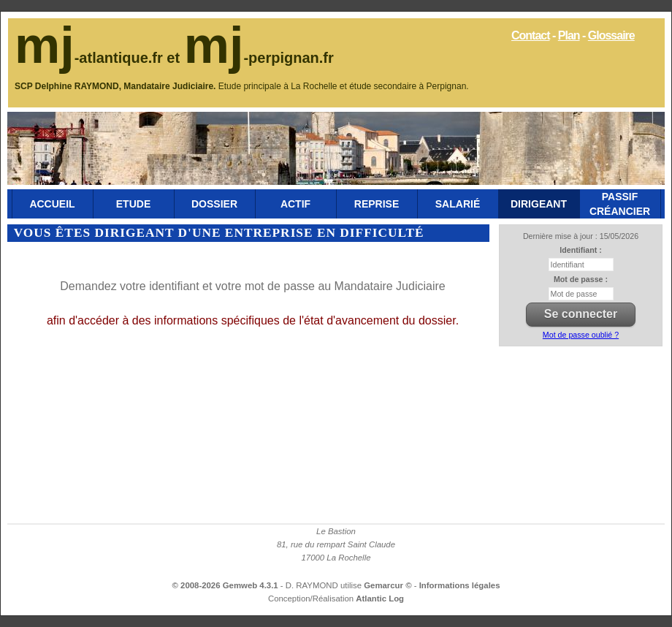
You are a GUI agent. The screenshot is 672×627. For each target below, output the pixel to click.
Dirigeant (539, 204)
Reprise (377, 204)
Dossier (214, 204)
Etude (133, 204)
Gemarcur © (389, 585)
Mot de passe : (581, 279)
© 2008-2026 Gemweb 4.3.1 (225, 585)
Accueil (52, 204)
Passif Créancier (620, 204)
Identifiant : (580, 250)
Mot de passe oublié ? (581, 335)
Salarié (458, 204)
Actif (295, 204)
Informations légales (460, 585)
